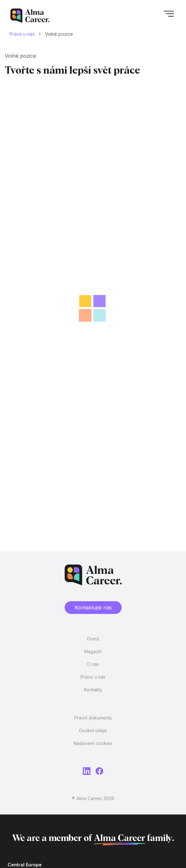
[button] (169, 15)
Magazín (93, 651)
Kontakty (93, 690)
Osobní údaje (93, 730)
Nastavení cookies (93, 743)
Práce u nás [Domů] (22, 34)
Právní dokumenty (93, 718)
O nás (93, 664)
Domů (93, 639)
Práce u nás (93, 677)
